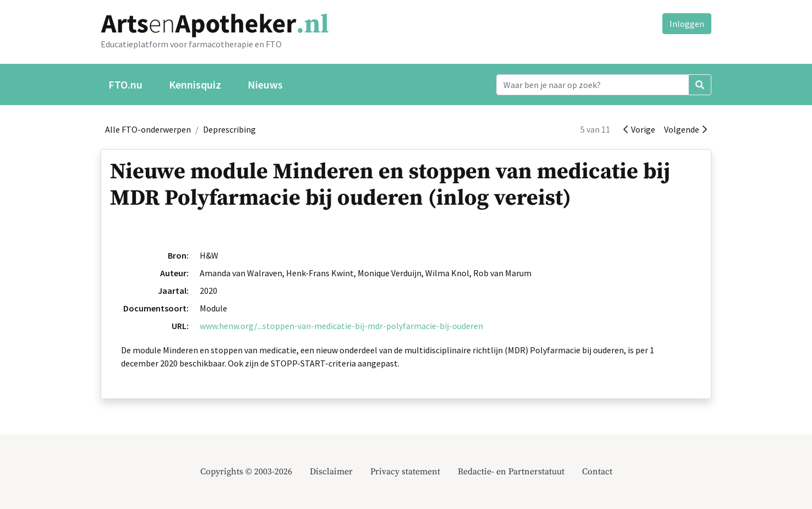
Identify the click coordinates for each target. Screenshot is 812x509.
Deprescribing (229, 129)
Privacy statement (405, 472)
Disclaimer (331, 472)
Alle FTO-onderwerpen (148, 129)
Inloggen (687, 24)
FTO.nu (125, 84)
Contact (597, 472)
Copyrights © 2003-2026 (246, 472)
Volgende (685, 129)
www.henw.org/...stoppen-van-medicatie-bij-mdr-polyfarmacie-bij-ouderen (341, 326)
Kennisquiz (195, 84)
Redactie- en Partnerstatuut (511, 472)
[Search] (592, 85)
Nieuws (265, 84)
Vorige (639, 129)
